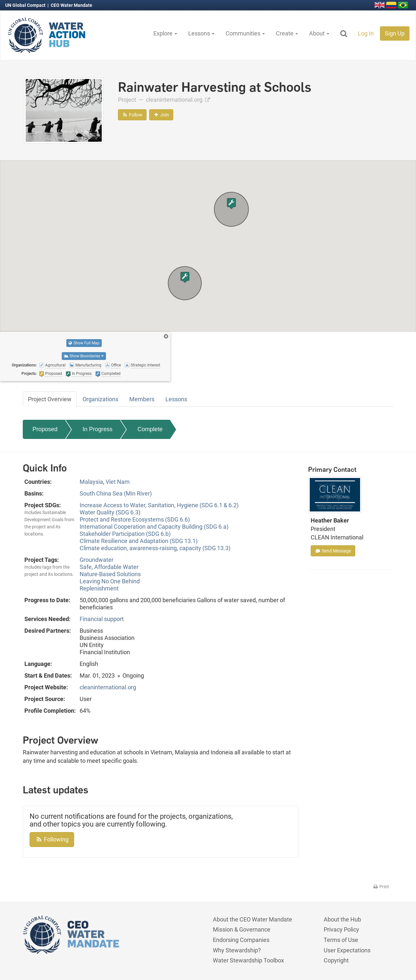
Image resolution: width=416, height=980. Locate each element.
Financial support (102, 619)
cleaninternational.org (178, 100)
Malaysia (91, 482)
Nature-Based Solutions (110, 574)
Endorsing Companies (241, 940)
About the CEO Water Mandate (253, 919)
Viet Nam (118, 482)
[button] (231, 203)
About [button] (319, 33)
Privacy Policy (341, 929)
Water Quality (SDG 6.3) (110, 512)
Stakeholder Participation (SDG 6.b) (125, 534)
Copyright (336, 960)
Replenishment (99, 588)
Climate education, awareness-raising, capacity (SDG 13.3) (155, 548)
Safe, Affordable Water (109, 567)
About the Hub (342, 919)
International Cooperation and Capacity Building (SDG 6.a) (154, 527)
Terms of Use (341, 940)
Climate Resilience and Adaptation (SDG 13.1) (139, 541)
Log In (366, 33)
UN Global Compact (26, 5)
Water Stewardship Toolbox (248, 960)
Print (381, 887)
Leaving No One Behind (110, 581)
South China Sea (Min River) (116, 493)
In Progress (97, 429)
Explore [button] (165, 33)
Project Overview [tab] (50, 399)
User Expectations (347, 950)
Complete (150, 429)
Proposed (45, 429)
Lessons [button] (201, 33)
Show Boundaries (84, 356)
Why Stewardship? (237, 950)
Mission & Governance (242, 929)
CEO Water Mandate (71, 5)
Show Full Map (84, 343)
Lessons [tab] (176, 399)
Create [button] (287, 33)
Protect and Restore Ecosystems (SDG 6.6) (135, 519)
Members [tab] (142, 399)
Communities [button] (245, 33)
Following (52, 839)
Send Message (333, 551)
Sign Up (395, 33)
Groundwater (97, 560)
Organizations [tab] (100, 399)
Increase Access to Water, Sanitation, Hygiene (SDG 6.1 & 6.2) (159, 505)
